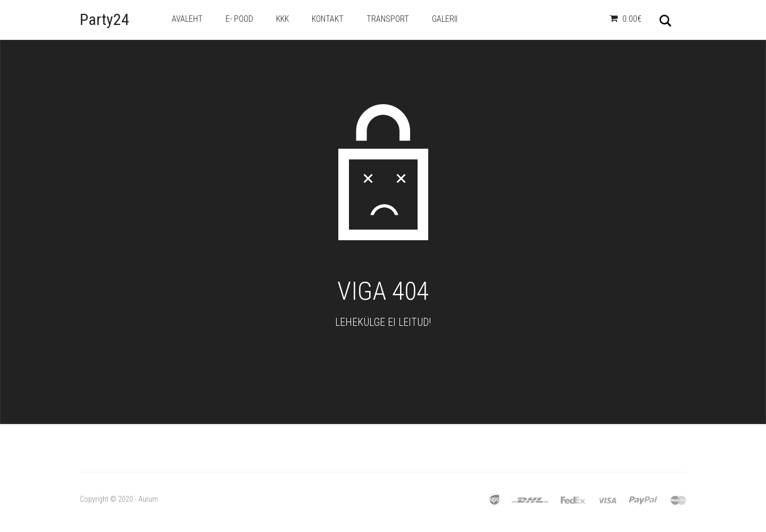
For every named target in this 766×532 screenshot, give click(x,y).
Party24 (105, 19)
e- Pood (239, 19)
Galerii (445, 19)
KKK (282, 19)
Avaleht (187, 19)
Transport (388, 19)
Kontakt (328, 19)
